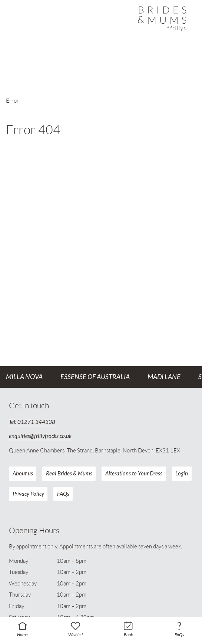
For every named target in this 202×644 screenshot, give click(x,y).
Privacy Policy (28, 494)
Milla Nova (24, 377)
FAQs (63, 494)
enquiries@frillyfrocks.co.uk (40, 436)
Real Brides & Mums (69, 474)
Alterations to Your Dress (134, 474)
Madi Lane (164, 377)
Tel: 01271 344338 (32, 422)
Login (182, 474)
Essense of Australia (95, 377)
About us (23, 474)
